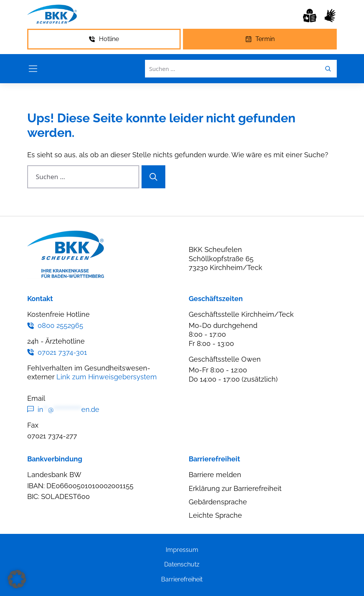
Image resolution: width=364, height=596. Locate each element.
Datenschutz (182, 564)
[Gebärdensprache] (330, 16)
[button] (17, 579)
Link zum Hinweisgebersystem (107, 377)
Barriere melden (215, 475)
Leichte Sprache (215, 515)
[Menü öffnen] (33, 69)
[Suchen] (153, 177)
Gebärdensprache (218, 502)
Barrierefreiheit (182, 579)
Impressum (182, 550)
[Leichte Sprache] (310, 16)
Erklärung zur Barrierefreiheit (235, 488)
